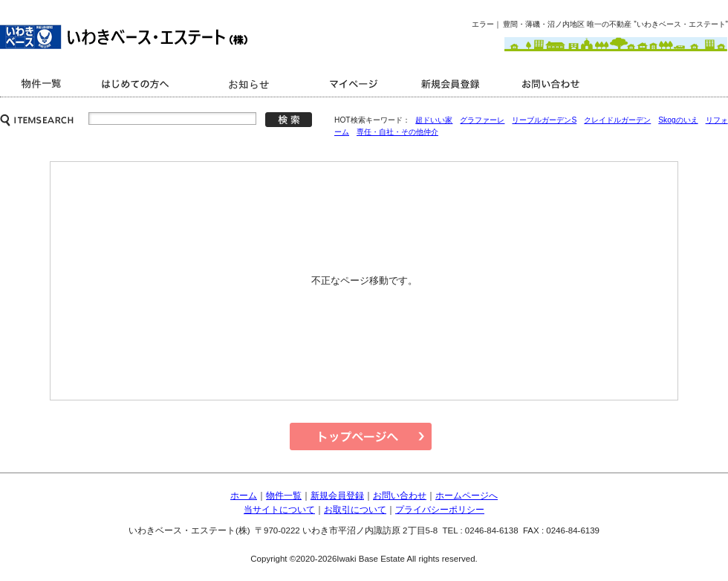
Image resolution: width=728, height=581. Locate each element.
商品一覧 (43, 84)
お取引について (355, 510)
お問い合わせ (553, 84)
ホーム (244, 496)
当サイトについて (279, 510)
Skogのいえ (678, 120)
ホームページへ (467, 496)
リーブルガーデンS (544, 120)
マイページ (357, 84)
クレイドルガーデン (617, 120)
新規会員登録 (451, 84)
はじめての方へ (137, 84)
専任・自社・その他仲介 (397, 132)
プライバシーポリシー (440, 510)
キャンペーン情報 (251, 84)
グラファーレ (482, 120)
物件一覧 (284, 496)
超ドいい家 (434, 120)
